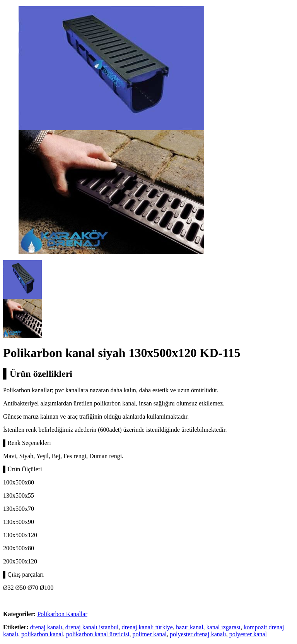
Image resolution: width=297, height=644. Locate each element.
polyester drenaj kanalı (198, 634)
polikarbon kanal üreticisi (98, 634)
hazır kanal (190, 627)
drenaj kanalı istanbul (92, 627)
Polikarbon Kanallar (62, 614)
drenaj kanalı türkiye (147, 627)
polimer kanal (150, 634)
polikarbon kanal (42, 634)
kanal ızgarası (224, 627)
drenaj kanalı (46, 627)
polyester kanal (248, 634)
